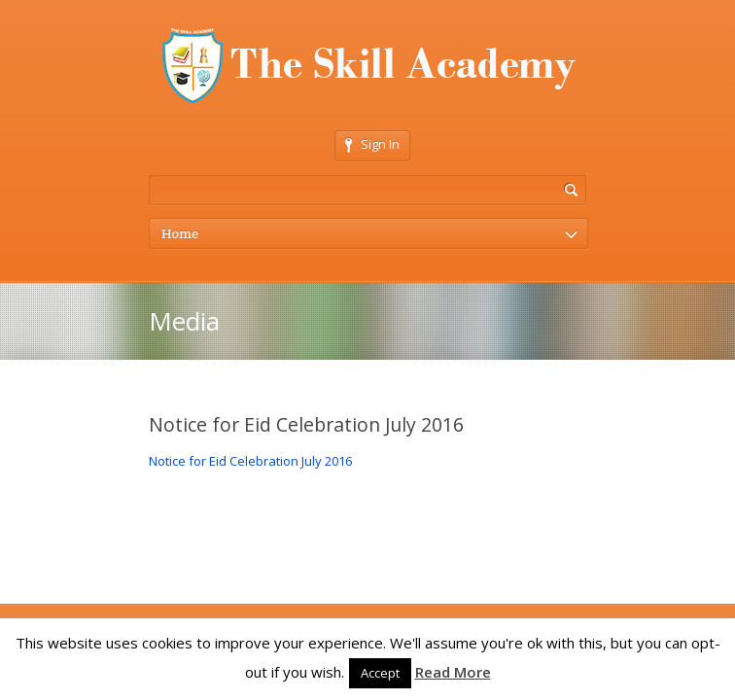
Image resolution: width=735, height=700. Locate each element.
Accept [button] (380, 673)
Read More (453, 672)
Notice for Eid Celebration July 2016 (250, 461)
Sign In (372, 144)
